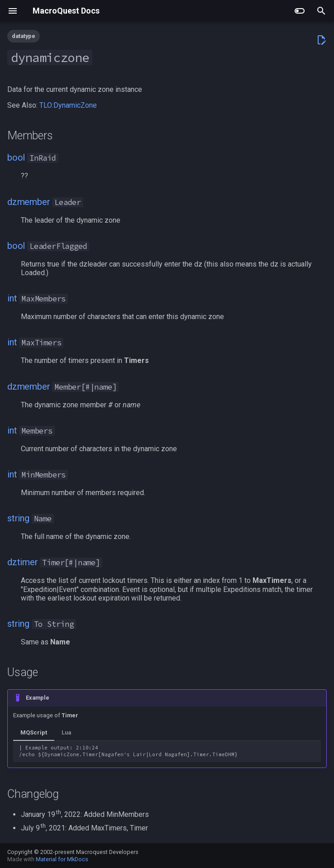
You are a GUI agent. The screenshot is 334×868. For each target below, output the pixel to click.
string (18, 518)
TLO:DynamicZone (68, 105)
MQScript (34, 732)
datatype (24, 36)
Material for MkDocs (62, 859)
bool (16, 157)
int (12, 298)
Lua (66, 732)
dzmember (29, 202)
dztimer (23, 562)
